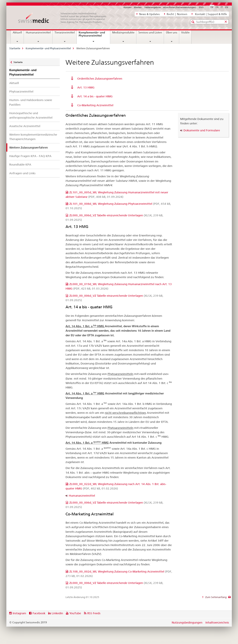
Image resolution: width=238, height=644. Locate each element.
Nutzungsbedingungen (187, 622)
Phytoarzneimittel (21, 91)
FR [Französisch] (217, 7)
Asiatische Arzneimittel (25, 126)
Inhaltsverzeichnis (217, 622)
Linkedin (57, 613)
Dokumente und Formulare (202, 130)
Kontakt (127, 7)
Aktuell (17, 32)
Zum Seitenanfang (216, 597)
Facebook (39, 613)
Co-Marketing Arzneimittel (95, 105)
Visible (185, 32)
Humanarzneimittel (38, 32)
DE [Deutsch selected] (212, 7)
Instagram (19, 613)
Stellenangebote (153, 7)
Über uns (172, 32)
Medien (138, 7)
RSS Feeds (94, 613)
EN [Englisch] (227, 7)
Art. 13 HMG (86, 87)
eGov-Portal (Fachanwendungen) (180, 7)
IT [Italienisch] (222, 7)
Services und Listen (150, 32)
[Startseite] (64, 18)
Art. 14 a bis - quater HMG (95, 96)
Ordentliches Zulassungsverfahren (100, 79)
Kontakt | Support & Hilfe (209, 14)
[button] (193, 22)
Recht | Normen (176, 14)
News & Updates (148, 14)
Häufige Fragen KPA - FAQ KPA (30, 156)
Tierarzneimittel (65, 32)
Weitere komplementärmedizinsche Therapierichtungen (33, 137)
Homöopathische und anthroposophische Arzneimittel (31, 115)
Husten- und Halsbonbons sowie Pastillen (31, 102)
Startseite (15, 48)
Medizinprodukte (123, 32)
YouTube (75, 613)
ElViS (201, 7)
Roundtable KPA (20, 164)
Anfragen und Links (22, 173)
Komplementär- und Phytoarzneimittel (94, 35)
